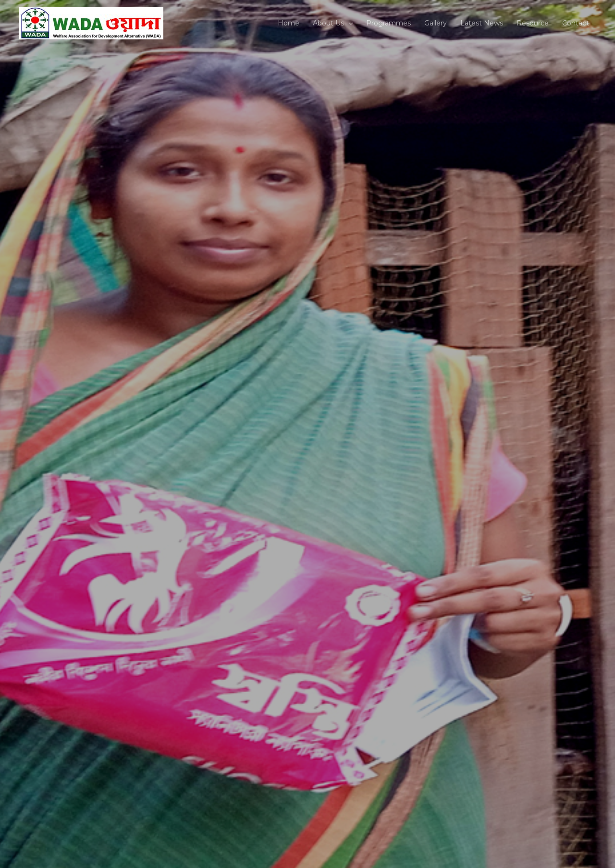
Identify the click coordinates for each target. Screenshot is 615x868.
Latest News (482, 23)
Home (289, 23)
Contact (576, 23)
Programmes (388, 23)
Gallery (436, 23)
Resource (533, 23)
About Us (328, 23)
